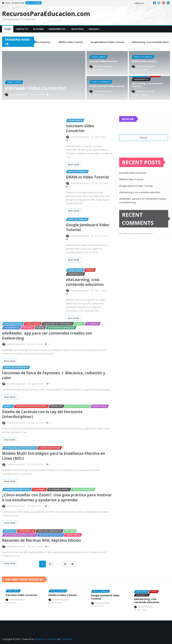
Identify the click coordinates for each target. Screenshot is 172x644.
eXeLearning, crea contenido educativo (147, 85)
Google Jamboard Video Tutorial (107, 86)
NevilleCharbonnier (21, 93)
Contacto (22, 29)
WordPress (40, 639)
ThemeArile (67, 639)
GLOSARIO (38, 29)
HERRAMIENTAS (58, 29)
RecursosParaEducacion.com (46, 14)
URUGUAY (95, 29)
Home (8, 29)
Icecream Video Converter (36, 87)
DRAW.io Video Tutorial (144, 61)
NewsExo (53, 639)
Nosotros (78, 29)
